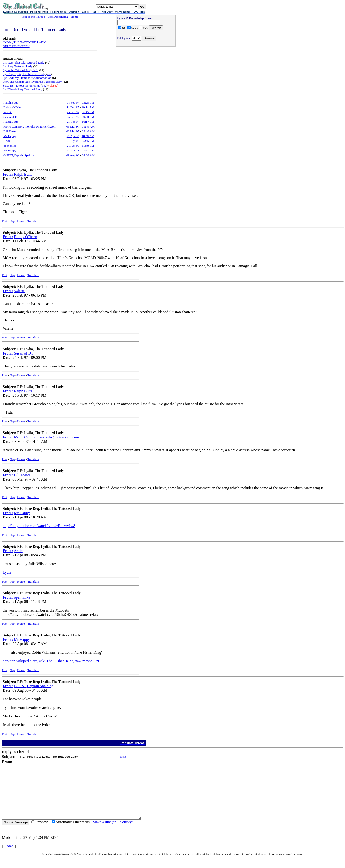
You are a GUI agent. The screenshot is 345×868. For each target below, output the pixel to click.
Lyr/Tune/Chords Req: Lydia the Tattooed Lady (32, 82)
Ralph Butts (11, 102)
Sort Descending (58, 17)
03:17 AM (88, 150)
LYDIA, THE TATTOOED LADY (24, 42)
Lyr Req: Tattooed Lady (17, 66)
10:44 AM (88, 107)
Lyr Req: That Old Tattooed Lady (23, 62)
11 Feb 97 (73, 107)
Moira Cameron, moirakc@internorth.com (30, 126)
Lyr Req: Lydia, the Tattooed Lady (24, 74)
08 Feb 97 (73, 102)
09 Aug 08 (73, 155)
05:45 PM (88, 141)
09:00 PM (88, 117)
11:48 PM (88, 146)
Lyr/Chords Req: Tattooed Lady (22, 89)
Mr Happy (10, 136)
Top (12, 221)
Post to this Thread (33, 17)
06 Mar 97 (73, 131)
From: (8, 174)
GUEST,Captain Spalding (19, 155)
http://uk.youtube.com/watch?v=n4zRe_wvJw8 (39, 526)
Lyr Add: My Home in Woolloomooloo (27, 78)
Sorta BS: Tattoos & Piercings (21, 85)
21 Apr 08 (73, 136)
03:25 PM (88, 102)
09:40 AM (88, 131)
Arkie (7, 141)
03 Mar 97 (73, 126)
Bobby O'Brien (13, 107)
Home (75, 17)
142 (44, 85)
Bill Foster (10, 131)
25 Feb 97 (73, 112)
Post (5, 221)
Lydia (7, 572)
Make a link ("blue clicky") (113, 833)
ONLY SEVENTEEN (16, 46)
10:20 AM (88, 136)
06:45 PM (88, 112)
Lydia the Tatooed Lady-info (20, 70)
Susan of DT (11, 117)
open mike (10, 146)
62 (49, 74)
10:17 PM (88, 122)
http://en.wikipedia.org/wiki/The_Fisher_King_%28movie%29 (51, 661)
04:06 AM (88, 155)
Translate (33, 221)
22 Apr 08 (73, 150)
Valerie (8, 112)
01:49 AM (88, 126)
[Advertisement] (146, 79)
